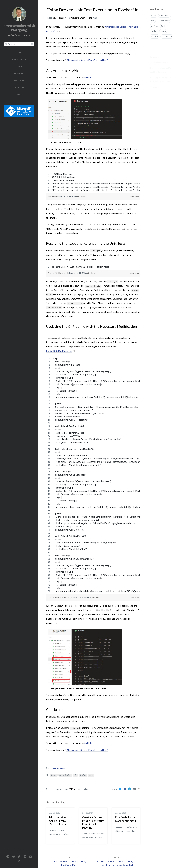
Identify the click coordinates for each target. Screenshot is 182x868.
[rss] (19, 861)
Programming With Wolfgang (19, 28)
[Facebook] (125, 789)
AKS (153, 21)
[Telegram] (130, 789)
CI (75, 775)
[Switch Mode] (8, 857)
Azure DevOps (65, 775)
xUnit (91, 775)
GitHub (88, 77)
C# (162, 26)
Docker (53, 768)
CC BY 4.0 (73, 789)
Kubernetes (164, 16)
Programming (63, 768)
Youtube (155, 36)
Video (163, 31)
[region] (93, 182)
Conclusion (155, 82)
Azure (154, 16)
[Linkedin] (135, 789)
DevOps (83, 775)
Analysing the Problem (159, 58)
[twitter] (19, 857)
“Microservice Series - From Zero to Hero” (87, 60)
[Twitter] (120, 789)
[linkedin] (25, 857)
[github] (13, 857)
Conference (167, 36)
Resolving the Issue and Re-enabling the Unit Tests (161, 66)
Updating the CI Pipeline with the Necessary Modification (162, 75)
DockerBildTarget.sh (58, 273)
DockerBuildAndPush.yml (59, 351)
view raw (134, 196)
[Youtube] (30, 857)
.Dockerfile (53, 196)
